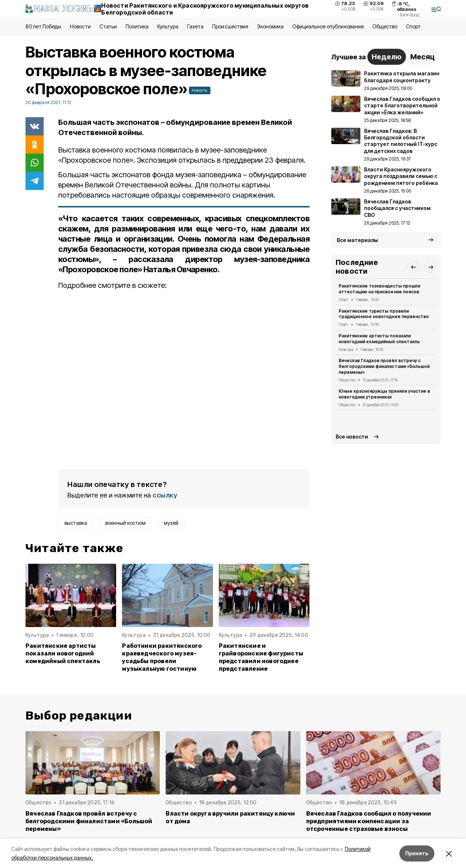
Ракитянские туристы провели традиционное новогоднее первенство (384, 314)
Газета (195, 26)
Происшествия (230, 26)
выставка (76, 523)
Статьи (108, 26)
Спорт (413, 26)
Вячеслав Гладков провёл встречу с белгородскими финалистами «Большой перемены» (384, 366)
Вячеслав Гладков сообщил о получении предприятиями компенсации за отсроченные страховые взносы (369, 821)
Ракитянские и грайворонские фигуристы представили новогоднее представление (261, 657)
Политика (137, 26)
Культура (168, 26)
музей (171, 523)
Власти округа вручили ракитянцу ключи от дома (230, 817)
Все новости (352, 437)
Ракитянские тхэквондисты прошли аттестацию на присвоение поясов (379, 289)
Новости (80, 26)
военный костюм (125, 523)
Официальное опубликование (328, 26)
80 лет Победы (43, 26)
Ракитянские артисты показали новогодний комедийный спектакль (63, 653)
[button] (413, 267)
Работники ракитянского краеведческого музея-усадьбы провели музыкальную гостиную (162, 657)
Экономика (270, 26)
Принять (417, 853)
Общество (385, 26)
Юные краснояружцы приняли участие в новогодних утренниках (384, 394)
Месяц (422, 57)
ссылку (165, 495)
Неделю (387, 57)
